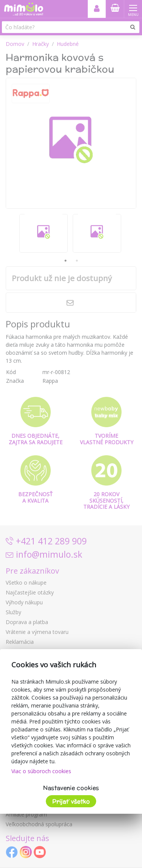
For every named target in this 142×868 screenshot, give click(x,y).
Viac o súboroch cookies (41, 771)
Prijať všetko (71, 801)
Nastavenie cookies (71, 788)
